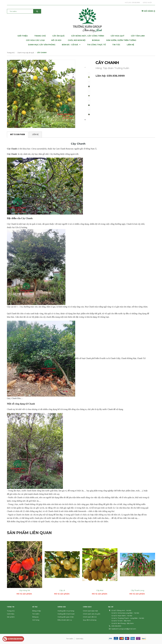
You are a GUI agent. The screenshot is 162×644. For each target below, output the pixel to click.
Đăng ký (35, 617)
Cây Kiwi (100, 590)
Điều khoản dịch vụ (65, 620)
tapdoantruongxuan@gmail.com (124, 629)
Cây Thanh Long (138, 590)
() (148, 11)
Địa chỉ (111, 607)
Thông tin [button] (11, 607)
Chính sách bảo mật (90, 611)
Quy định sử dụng (90, 620)
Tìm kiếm (36, 614)
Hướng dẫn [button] (62, 607)
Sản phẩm (11, 617)
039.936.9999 (136, 3)
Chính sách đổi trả (90, 617)
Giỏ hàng (36, 620)
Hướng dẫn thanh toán (66, 614)
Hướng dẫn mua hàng (66, 611)
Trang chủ (11, 611)
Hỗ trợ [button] (35, 607)
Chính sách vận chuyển (92, 614)
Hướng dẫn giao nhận (66, 617)
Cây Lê (62, 590)
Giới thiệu (11, 614)
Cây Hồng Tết (25, 590)
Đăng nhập (147, 3)
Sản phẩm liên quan (29, 533)
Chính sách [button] (87, 607)
